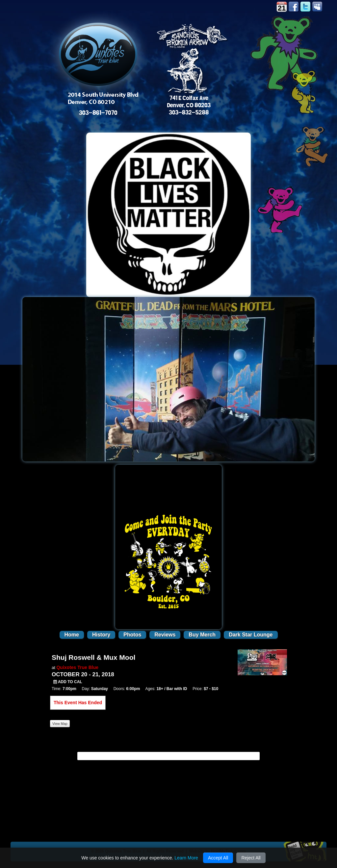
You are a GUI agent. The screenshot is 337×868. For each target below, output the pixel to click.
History (101, 635)
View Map (60, 724)
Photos (132, 635)
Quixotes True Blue (77, 667)
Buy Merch (202, 635)
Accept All (218, 858)
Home (72, 635)
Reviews (165, 635)
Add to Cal (68, 682)
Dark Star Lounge (251, 635)
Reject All (251, 858)
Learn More (186, 858)
